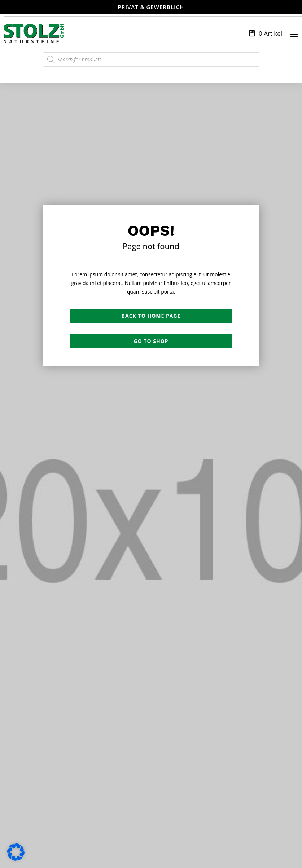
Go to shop (151, 341)
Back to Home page (151, 316)
